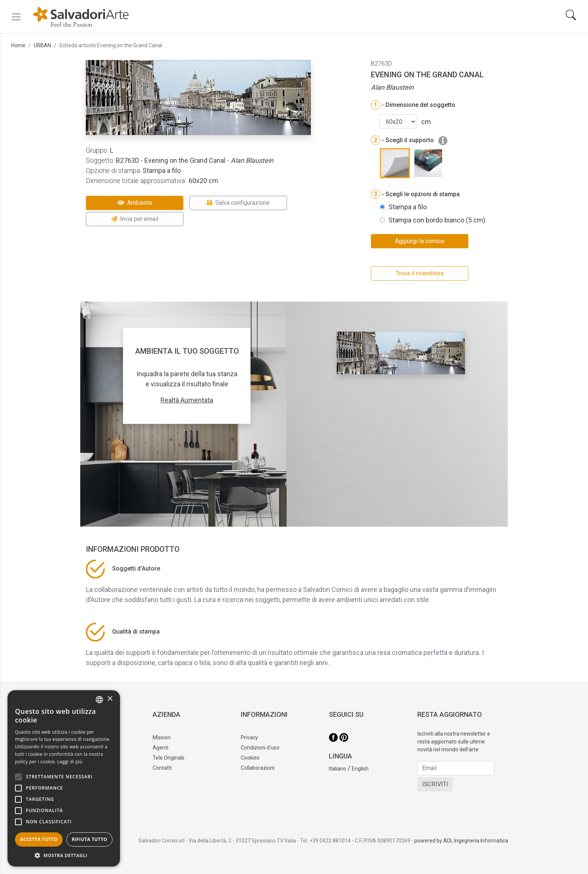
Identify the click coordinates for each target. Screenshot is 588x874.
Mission (162, 737)
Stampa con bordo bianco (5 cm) (437, 220)
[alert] (64, 778)
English (360, 769)
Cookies (250, 758)
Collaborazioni (258, 768)
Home (18, 45)
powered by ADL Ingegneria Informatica (461, 841)
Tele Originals (169, 758)
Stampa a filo (408, 207)
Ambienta (135, 203)
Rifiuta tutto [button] (89, 839)
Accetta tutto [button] (39, 839)
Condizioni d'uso (260, 748)
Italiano (337, 769)
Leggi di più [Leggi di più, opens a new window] (70, 762)
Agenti (160, 748)
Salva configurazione (238, 203)
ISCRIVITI (435, 784)
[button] (64, 855)
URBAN (42, 45)
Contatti (162, 768)
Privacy (249, 737)
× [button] (110, 699)
